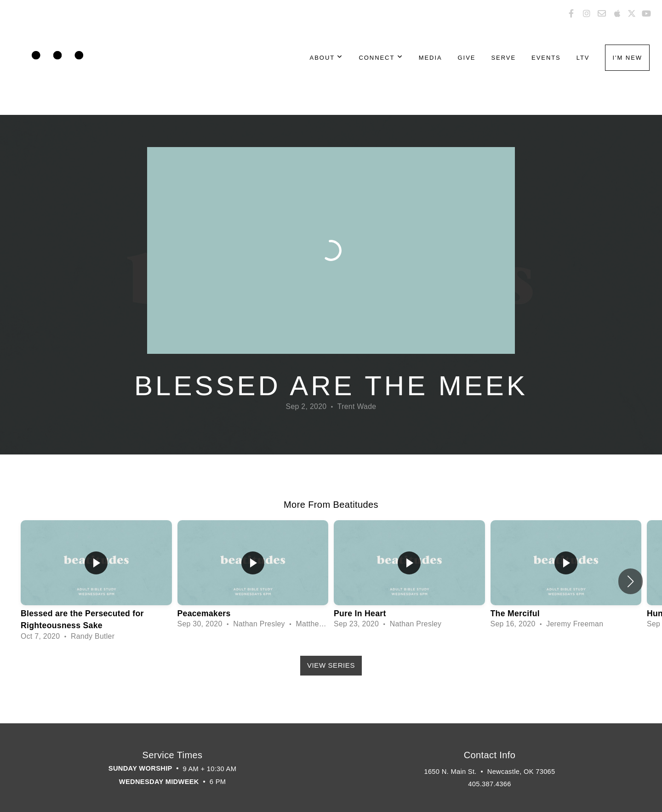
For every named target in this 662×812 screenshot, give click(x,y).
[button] (631, 581)
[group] (96, 581)
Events (546, 58)
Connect (381, 58)
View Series (331, 665)
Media (431, 58)
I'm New (627, 58)
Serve (503, 58)
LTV (583, 58)
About (327, 58)
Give (467, 58)
